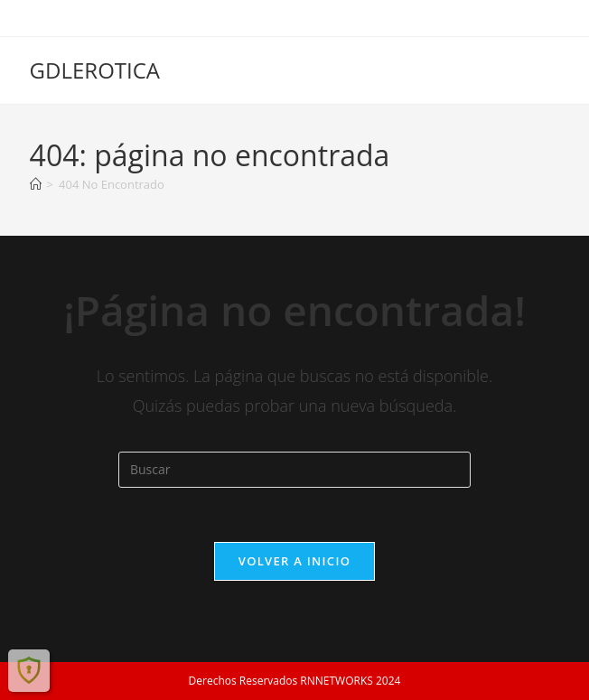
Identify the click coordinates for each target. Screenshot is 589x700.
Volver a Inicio (294, 561)
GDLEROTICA (95, 70)
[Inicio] (36, 184)
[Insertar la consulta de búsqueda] (294, 470)
